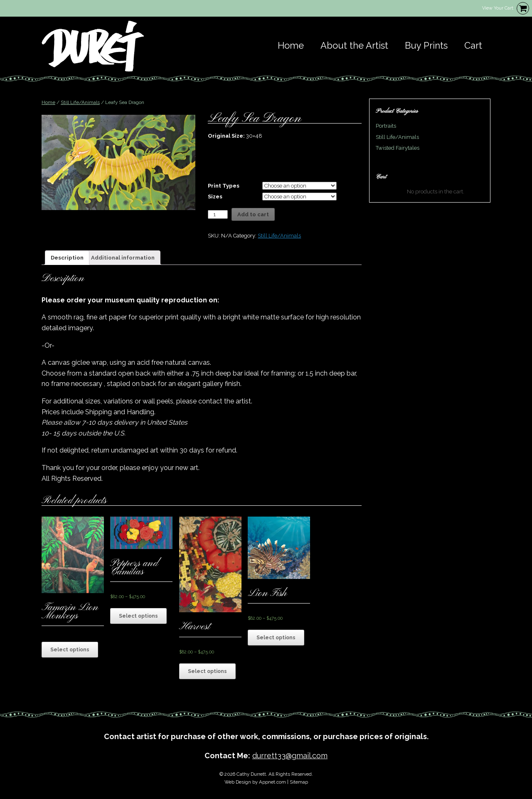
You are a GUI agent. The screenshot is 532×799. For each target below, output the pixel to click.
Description (67, 258)
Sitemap (299, 782)
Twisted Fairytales (398, 148)
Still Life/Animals (80, 102)
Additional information (123, 258)
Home (291, 45)
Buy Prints (426, 45)
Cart (473, 45)
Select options (70, 650)
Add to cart (253, 214)
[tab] (67, 258)
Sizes (215, 197)
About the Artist (354, 45)
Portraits (386, 126)
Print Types (224, 186)
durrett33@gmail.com (290, 756)
